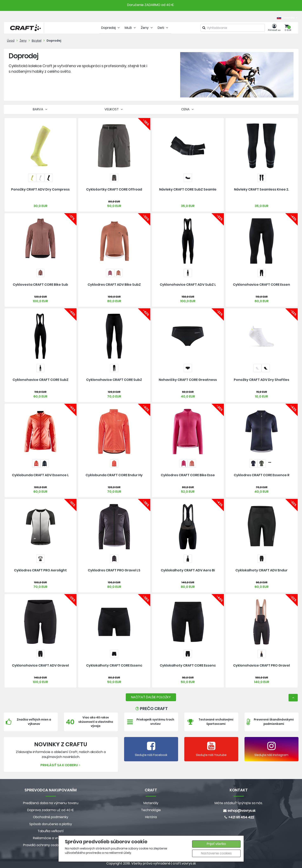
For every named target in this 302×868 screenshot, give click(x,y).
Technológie (151, 810)
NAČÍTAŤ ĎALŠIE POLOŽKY (151, 697)
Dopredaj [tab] (111, 28)
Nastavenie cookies (216, 853)
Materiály (151, 803)
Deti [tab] (163, 28)
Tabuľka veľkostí (51, 831)
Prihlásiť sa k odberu (61, 765)
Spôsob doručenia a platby (51, 824)
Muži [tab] (131, 28)
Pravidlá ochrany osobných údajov (51, 845)
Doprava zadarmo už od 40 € (51, 810)
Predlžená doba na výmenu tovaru (51, 803)
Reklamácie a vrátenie (51, 838)
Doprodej (54, 41)
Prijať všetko (216, 844)
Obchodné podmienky (51, 817)
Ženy (23, 41)
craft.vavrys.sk (184, 863)
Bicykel (37, 41)
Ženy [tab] (147, 28)
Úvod (11, 41)
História (151, 817)
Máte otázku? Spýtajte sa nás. (239, 803)
